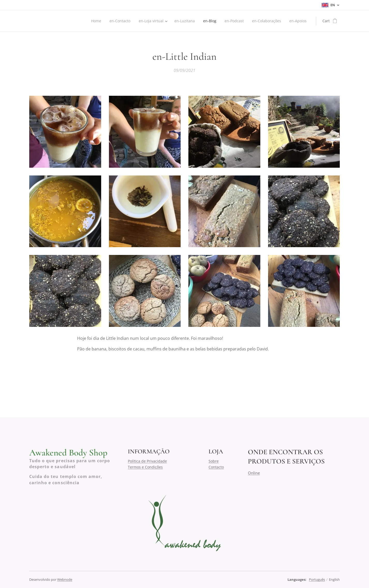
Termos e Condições (145, 467)
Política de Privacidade (147, 461)
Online (254, 473)
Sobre (214, 461)
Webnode (65, 579)
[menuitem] (92, 21)
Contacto (216, 467)
